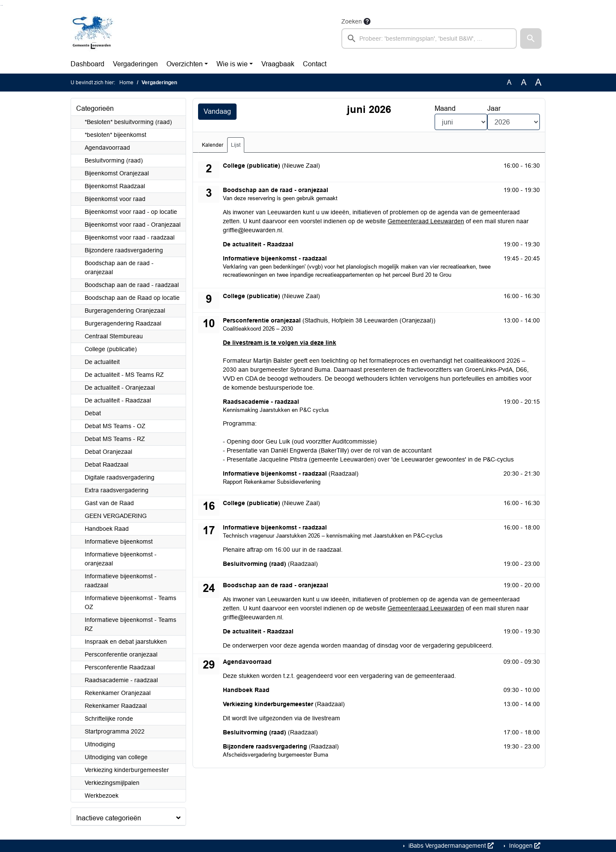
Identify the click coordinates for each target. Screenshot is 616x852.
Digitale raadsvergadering (120, 477)
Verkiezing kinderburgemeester (127, 770)
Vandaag (217, 111)
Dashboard (87, 64)
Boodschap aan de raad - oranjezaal (119, 268)
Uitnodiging (100, 744)
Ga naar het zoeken (1, 5)
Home (126, 83)
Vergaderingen (135, 64)
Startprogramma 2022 (115, 731)
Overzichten (185, 64)
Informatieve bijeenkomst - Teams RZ (130, 624)
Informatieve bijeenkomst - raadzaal (121, 581)
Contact (315, 64)
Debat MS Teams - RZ (115, 439)
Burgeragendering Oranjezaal (125, 311)
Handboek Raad (107, 529)
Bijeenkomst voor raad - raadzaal (130, 237)
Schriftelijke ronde (109, 719)
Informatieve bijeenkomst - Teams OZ (130, 602)
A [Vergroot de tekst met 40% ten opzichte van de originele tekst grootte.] (538, 83)
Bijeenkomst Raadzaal (115, 186)
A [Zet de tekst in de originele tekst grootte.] (509, 82)
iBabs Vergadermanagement (450, 846)
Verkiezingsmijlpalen (112, 783)
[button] (531, 38)
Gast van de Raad (109, 503)
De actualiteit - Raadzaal (118, 400)
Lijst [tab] (236, 145)
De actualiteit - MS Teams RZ (124, 375)
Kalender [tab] (213, 145)
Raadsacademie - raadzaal (121, 680)
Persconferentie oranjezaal (121, 654)
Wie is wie (232, 64)
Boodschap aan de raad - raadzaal (132, 285)
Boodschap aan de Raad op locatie (132, 298)
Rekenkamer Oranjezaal (118, 693)
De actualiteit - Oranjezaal (120, 388)
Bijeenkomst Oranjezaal (117, 173)
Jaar (494, 108)
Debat (93, 413)
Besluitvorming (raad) (114, 160)
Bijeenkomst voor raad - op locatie (131, 212)
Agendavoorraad (107, 148)
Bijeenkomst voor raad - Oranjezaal (133, 225)
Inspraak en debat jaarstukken (126, 642)
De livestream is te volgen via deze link (280, 343)
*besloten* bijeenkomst (115, 135)
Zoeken (352, 21)
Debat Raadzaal (107, 464)
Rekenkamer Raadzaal (116, 706)
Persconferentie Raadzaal (120, 667)
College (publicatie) (111, 349)
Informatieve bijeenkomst (119, 541)
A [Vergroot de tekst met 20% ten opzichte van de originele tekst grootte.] (524, 82)
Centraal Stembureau (114, 336)
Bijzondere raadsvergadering (124, 250)
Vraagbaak (278, 64)
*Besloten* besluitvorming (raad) (128, 122)
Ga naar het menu (2, 5)
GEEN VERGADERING (116, 516)
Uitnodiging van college (116, 757)
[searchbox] (429, 38)
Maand (445, 108)
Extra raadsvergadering (117, 490)
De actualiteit (102, 362)
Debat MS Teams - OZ (115, 426)
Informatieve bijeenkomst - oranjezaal (121, 559)
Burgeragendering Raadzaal (123, 323)
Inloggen (524, 846)
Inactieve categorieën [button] (109, 818)
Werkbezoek (102, 796)
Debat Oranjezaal (108, 452)
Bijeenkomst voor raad (115, 199)
